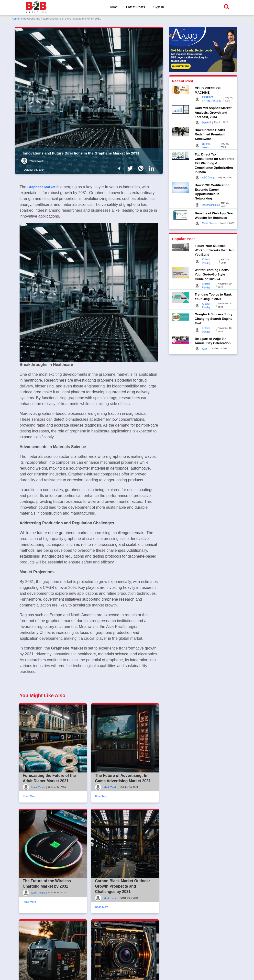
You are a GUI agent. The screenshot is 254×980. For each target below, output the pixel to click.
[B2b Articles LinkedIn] (153, 168)
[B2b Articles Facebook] (120, 168)
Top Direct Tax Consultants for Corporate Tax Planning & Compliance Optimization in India (215, 163)
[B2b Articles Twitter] (131, 168)
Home (113, 7)
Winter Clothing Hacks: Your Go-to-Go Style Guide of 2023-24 (212, 274)
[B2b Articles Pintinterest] (142, 168)
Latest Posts (136, 7)
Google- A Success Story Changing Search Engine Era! (214, 319)
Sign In (159, 7)
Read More (29, 820)
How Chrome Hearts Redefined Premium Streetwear (210, 134)
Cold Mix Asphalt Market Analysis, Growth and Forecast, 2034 (213, 112)
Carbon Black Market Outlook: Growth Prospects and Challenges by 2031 (123, 910)
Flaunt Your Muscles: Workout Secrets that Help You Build (215, 250)
